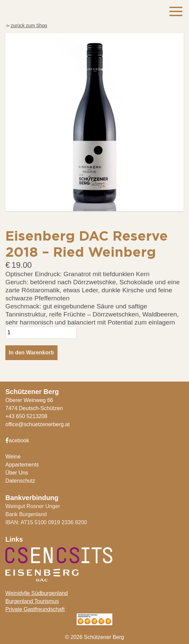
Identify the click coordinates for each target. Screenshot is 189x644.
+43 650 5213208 (26, 416)
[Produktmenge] (41, 333)
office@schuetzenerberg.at (37, 424)
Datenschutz (20, 481)
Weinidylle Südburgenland (37, 593)
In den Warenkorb (31, 353)
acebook (17, 440)
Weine (13, 457)
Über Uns (17, 473)
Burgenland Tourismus (32, 601)
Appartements (22, 465)
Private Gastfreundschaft (35, 609)
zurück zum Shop (29, 26)
